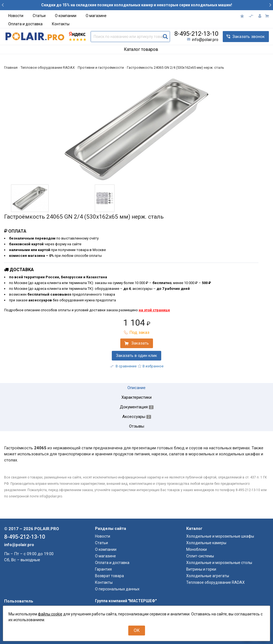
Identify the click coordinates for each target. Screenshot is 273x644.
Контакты (61, 24)
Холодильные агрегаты (208, 576)
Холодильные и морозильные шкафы (220, 536)
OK (137, 630)
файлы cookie (50, 614)
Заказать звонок (249, 37)
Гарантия (103, 569)
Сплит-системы (200, 556)
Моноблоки (197, 549)
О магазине (96, 16)
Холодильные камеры (206, 543)
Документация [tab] (137, 407)
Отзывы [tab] (137, 426)
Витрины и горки (201, 569)
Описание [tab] (136, 388)
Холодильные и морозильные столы (219, 563)
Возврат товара (109, 576)
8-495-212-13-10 (196, 34)
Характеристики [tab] (136, 397)
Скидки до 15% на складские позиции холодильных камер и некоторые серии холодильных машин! (137, 5)
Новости (16, 16)
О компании (66, 16)
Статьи (39, 16)
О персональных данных (117, 589)
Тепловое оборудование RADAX (215, 582)
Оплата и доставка (25, 24)
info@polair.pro (205, 40)
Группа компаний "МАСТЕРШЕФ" (126, 601)
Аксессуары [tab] (137, 417)
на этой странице (154, 310)
